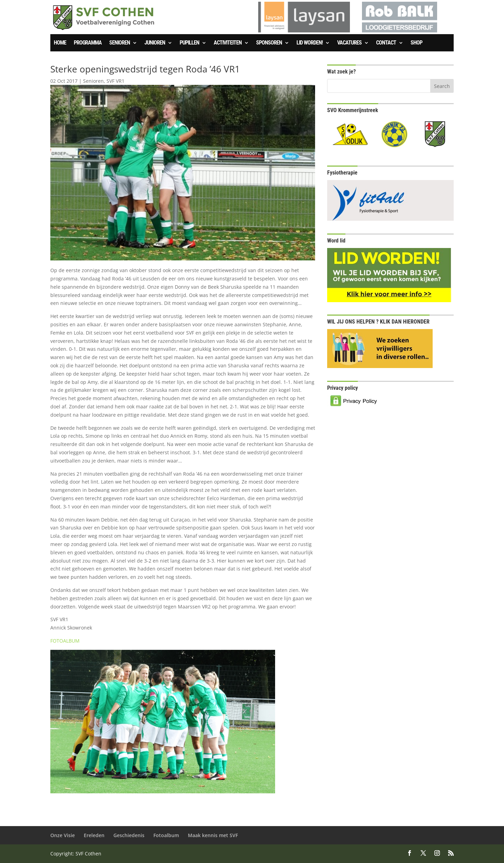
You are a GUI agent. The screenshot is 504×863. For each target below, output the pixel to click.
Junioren (155, 43)
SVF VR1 (115, 81)
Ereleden (94, 835)
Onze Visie (63, 835)
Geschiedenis (129, 835)
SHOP (416, 43)
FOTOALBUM (65, 641)
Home (60, 43)
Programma (88, 43)
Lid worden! (310, 43)
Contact (386, 43)
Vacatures (349, 43)
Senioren (120, 43)
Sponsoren (269, 43)
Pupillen (189, 43)
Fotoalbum (166, 835)
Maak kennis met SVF (213, 835)
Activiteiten (228, 43)
